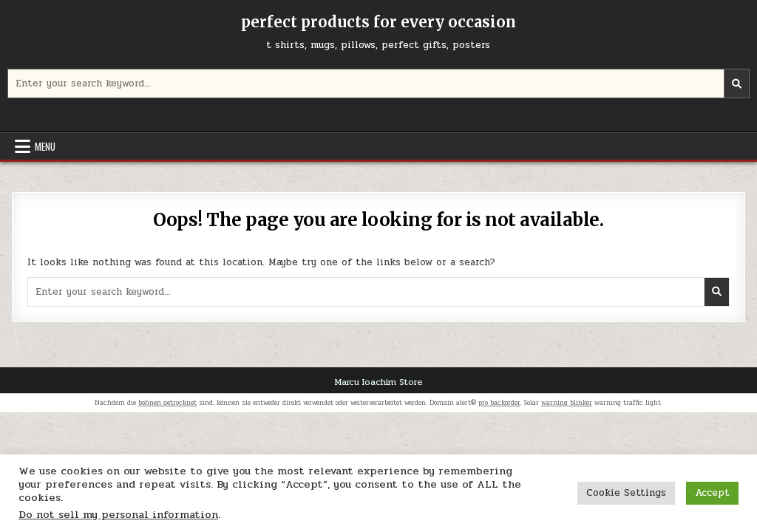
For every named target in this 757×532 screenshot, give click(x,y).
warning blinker (567, 403)
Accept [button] (712, 493)
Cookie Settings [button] (626, 493)
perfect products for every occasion (378, 22)
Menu (45, 146)
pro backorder (499, 403)
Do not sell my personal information (118, 515)
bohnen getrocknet (167, 403)
